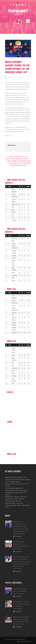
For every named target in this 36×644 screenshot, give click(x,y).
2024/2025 (21, 78)
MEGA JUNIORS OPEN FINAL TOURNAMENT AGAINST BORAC (20, 591)
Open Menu (28, 21)
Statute (7, 507)
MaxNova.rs (28, 641)
